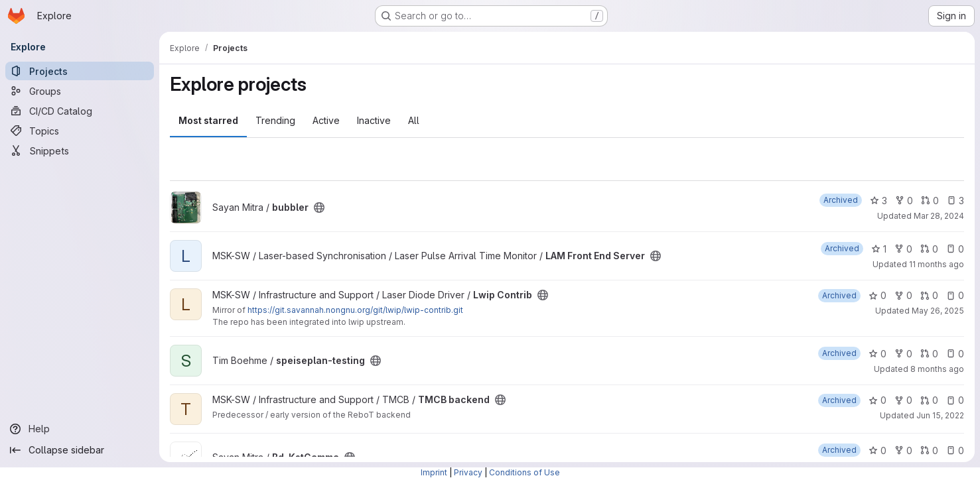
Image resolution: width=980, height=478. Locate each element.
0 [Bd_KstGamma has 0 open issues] (955, 450)
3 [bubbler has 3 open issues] (955, 201)
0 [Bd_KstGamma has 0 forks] (903, 450)
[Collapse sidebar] (80, 450)
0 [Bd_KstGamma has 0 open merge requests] (929, 450)
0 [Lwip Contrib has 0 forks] (903, 295)
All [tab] (414, 120)
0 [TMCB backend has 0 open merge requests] (929, 400)
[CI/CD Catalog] (80, 111)
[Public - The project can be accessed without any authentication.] (319, 208)
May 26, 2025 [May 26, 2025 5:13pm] (938, 311)
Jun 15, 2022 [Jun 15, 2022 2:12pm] (940, 415)
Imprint (434, 472)
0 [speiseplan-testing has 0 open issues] (955, 354)
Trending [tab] (275, 120)
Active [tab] (326, 120)
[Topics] (80, 131)
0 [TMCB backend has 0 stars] (877, 400)
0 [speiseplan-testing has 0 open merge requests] (929, 354)
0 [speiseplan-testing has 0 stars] (877, 354)
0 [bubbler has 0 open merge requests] (930, 201)
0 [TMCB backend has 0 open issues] (955, 400)
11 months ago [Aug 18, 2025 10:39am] (937, 264)
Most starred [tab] (208, 120)
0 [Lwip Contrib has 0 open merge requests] (929, 295)
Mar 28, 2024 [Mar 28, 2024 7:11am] (939, 216)
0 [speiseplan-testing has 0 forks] (903, 354)
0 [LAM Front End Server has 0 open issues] (955, 249)
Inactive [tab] (374, 120)
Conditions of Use (525, 472)
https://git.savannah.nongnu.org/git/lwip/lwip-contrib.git (355, 310)
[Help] (80, 429)
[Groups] (80, 91)
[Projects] (80, 71)
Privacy (468, 472)
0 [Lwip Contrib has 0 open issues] (955, 295)
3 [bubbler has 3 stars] (878, 201)
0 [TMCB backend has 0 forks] (903, 400)
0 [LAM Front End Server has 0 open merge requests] (929, 249)
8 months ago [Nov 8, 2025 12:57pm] (937, 369)
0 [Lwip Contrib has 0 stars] (877, 295)
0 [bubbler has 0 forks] (904, 201)
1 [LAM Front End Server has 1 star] (879, 249)
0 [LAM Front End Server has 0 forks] (903, 249)
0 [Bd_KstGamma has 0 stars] (877, 450)
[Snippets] (80, 150)
